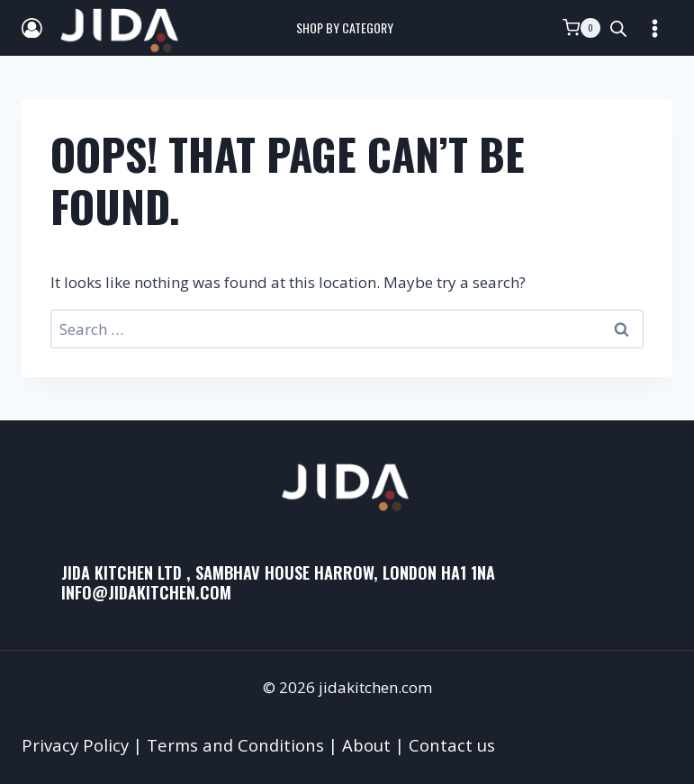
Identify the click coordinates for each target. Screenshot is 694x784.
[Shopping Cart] (581, 28)
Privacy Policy (75, 745)
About (366, 745)
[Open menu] (654, 28)
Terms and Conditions (235, 745)
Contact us (452, 745)
